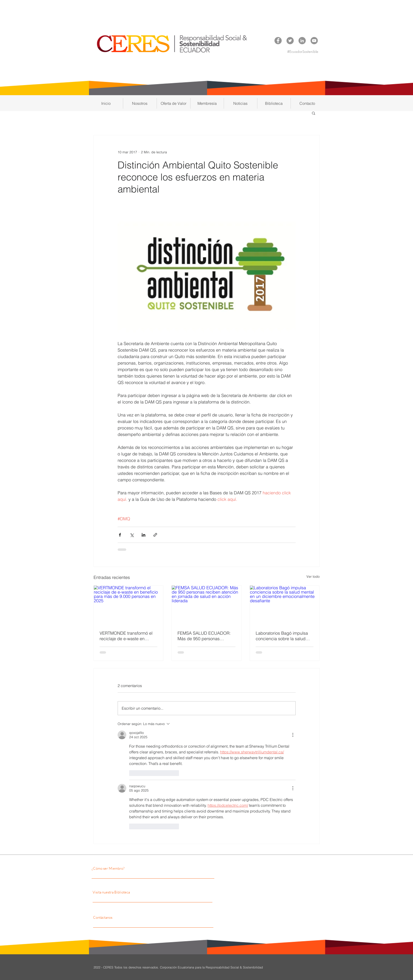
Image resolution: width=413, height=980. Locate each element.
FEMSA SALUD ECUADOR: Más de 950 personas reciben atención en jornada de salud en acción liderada (205, 636)
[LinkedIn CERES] (302, 41)
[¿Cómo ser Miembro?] (133, 868)
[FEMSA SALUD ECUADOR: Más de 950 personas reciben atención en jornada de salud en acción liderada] (206, 605)
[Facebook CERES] (278, 41)
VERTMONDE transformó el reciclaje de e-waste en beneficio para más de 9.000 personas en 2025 (127, 636)
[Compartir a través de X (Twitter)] (132, 535)
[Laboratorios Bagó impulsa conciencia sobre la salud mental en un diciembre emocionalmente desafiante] (285, 605)
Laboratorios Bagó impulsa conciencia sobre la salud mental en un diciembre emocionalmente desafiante (282, 636)
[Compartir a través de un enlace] (155, 535)
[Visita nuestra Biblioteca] (139, 892)
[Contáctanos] (136, 917)
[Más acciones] (293, 735)
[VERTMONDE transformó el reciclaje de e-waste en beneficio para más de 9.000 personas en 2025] (129, 605)
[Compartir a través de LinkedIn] (143, 535)
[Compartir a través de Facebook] (120, 535)
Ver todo (313, 577)
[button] (140, 103)
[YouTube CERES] (314, 41)
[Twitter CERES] (290, 41)
